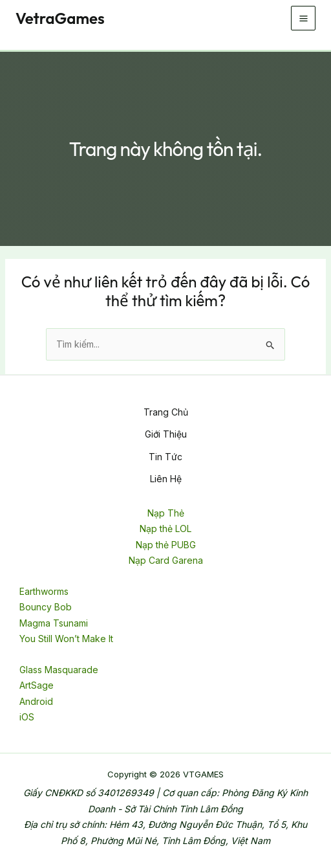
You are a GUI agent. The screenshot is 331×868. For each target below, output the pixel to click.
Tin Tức (165, 457)
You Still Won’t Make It (66, 639)
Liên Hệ (166, 479)
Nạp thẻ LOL (165, 529)
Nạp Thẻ (166, 513)
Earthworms (44, 591)
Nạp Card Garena (166, 560)
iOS (27, 717)
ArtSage (37, 685)
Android (36, 701)
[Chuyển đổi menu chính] (303, 18)
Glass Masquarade (59, 670)
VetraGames (60, 18)
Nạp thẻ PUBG (166, 545)
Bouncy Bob (46, 607)
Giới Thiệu (166, 434)
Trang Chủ (166, 412)
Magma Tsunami (54, 623)
